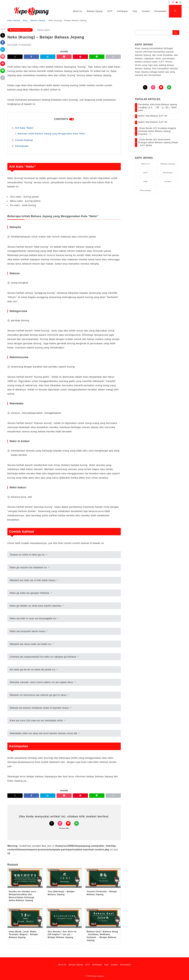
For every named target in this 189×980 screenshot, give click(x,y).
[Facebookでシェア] (3, 42)
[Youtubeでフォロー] (177, 2)
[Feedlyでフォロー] (181, 2)
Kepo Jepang (98, 976)
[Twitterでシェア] (3, 35)
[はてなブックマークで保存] (3, 49)
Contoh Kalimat (24, 140)
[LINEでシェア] (3, 71)
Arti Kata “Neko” (24, 128)
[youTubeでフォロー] (161, 87)
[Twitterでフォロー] (169, 2)
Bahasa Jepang (43, 30)
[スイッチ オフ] (175, 11)
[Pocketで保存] (3, 57)
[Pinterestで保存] (3, 64)
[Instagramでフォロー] (173, 2)
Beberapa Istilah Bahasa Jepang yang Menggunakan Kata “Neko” (51, 134)
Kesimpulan (22, 146)
